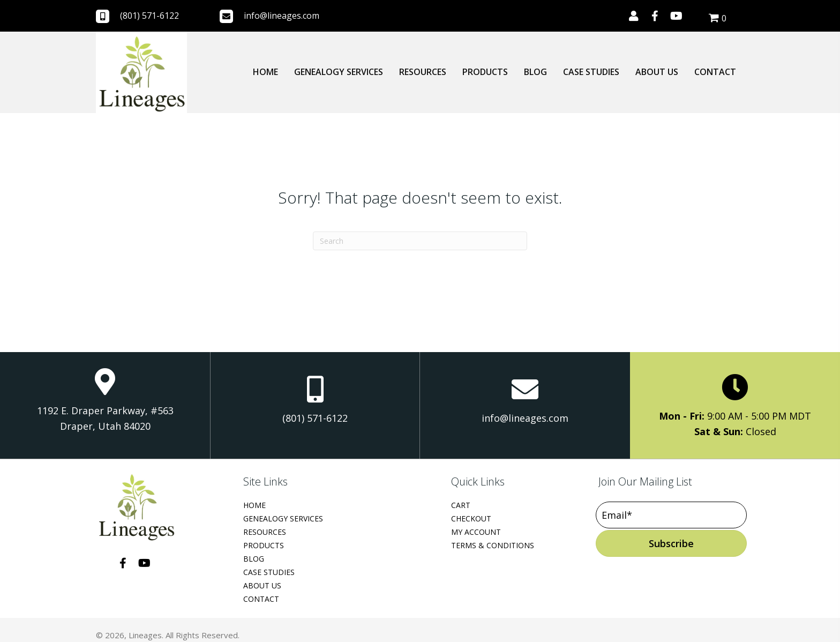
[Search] (420, 241)
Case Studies (269, 572)
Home (254, 505)
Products (264, 545)
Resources (265, 532)
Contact (261, 599)
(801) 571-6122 (149, 16)
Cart (461, 505)
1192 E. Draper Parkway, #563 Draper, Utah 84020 (105, 419)
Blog (254, 559)
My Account (476, 532)
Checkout (471, 518)
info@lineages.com (282, 16)
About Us (262, 585)
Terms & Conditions (493, 545)
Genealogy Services (283, 518)
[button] (634, 16)
